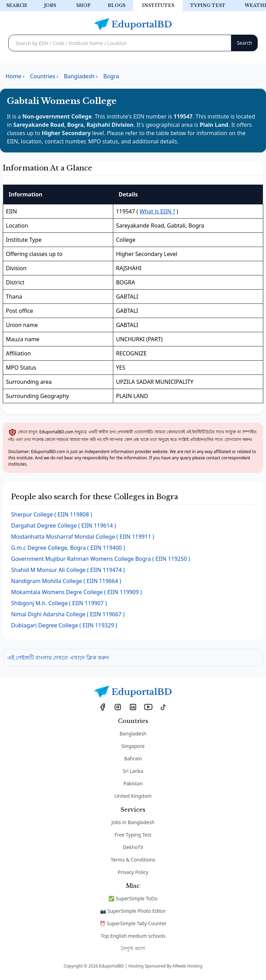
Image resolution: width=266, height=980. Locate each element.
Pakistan (133, 783)
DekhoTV (133, 847)
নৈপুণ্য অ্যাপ (133, 948)
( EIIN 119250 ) (101, 559)
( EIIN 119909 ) (77, 592)
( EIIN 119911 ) (83, 537)
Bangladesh (133, 734)
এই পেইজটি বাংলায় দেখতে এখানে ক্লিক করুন (58, 657)
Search (17, 5)
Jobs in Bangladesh (133, 822)
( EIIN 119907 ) (59, 603)
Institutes (158, 5)
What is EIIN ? (157, 211)
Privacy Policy (133, 872)
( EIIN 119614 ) (64, 526)
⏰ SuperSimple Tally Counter (133, 923)
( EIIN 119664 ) (66, 581)
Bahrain (133, 758)
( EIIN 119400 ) (68, 548)
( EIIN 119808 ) (52, 514)
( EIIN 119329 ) (64, 625)
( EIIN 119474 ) (68, 570)
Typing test (208, 5)
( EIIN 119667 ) (68, 614)
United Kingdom (133, 796)
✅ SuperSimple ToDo (133, 898)
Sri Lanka (133, 771)
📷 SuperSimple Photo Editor (133, 911)
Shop (83, 5)
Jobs (50, 5)
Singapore (133, 746)
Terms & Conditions (133, 860)
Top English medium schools (133, 936)
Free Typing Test (133, 835)
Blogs (117, 5)
